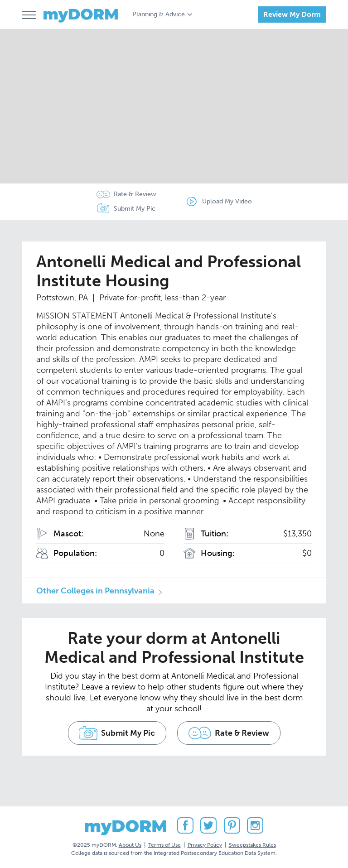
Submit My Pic (135, 209)
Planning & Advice (159, 14)
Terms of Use (164, 845)
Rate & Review (135, 194)
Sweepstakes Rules (252, 845)
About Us (130, 845)
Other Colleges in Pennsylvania (95, 591)
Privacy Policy (205, 845)
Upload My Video (227, 201)
